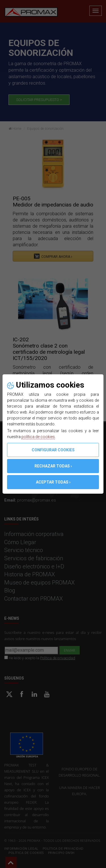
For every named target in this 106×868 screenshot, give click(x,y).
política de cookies (38, 437)
